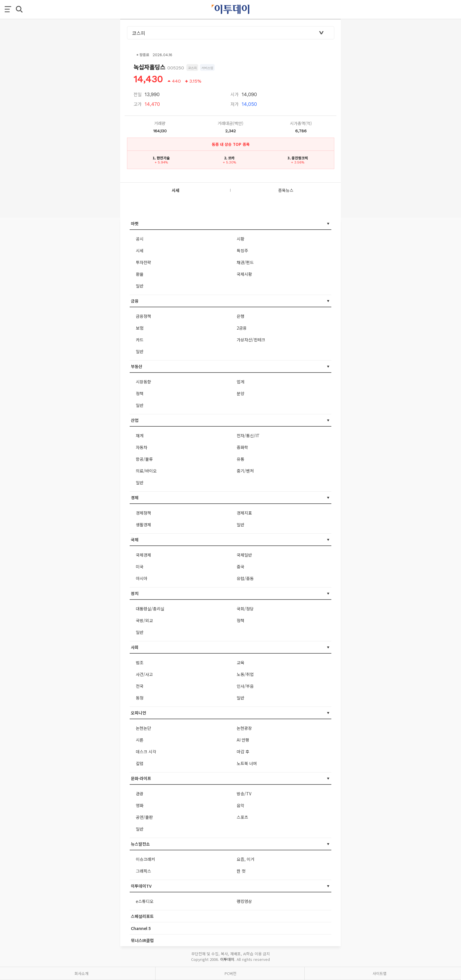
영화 (140, 805)
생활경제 (143, 525)
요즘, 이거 (245, 859)
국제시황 (244, 274)
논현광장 (244, 728)
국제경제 (143, 555)
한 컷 (241, 871)
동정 (140, 698)
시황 (240, 239)
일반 (140, 286)
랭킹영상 (244, 901)
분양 (240, 393)
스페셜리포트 (142, 916)
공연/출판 (144, 817)
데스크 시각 (146, 752)
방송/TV (244, 794)
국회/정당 (245, 609)
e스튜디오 (145, 901)
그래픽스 (143, 871)
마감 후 (243, 752)
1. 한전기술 (161, 158)
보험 (140, 328)
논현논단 (143, 728)
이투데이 (227, 959)
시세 (140, 251)
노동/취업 (245, 674)
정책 (140, 393)
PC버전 (230, 973)
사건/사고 (144, 674)
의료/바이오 (146, 471)
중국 (240, 567)
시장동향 (143, 382)
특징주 (242, 251)
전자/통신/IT (248, 435)
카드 (140, 340)
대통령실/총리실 (150, 609)
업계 (240, 382)
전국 (140, 686)
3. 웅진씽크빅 (298, 158)
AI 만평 (243, 740)
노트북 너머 (247, 763)
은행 (240, 316)
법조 (140, 662)
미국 (140, 567)
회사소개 (81, 973)
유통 (240, 459)
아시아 (142, 578)
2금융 (242, 328)
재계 (140, 435)
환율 (140, 274)
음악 (240, 805)
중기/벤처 (245, 471)
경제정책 (143, 513)
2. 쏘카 (229, 158)
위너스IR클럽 (142, 940)
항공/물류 (144, 459)
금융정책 (143, 316)
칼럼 (140, 763)
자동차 (142, 447)
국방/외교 (144, 620)
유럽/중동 (245, 578)
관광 (140, 794)
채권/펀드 (245, 262)
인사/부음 (245, 686)
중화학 (242, 447)
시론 (140, 740)
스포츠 (242, 817)
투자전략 (143, 262)
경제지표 (244, 513)
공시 (140, 239)
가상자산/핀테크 (251, 340)
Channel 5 (141, 928)
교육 (240, 662)
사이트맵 (380, 973)
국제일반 (244, 555)
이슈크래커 (145, 859)
